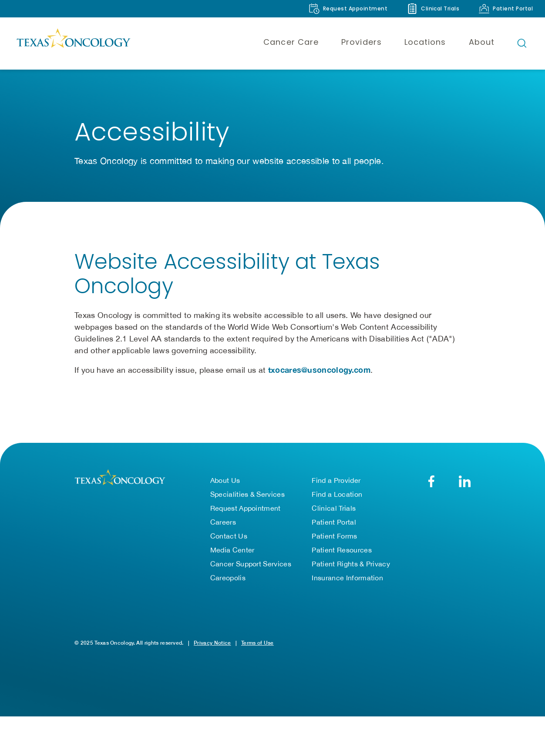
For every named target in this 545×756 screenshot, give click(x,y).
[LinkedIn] (465, 481)
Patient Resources (341, 550)
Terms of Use (257, 643)
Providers (362, 42)
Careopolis (228, 578)
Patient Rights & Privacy (351, 564)
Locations (425, 42)
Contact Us (229, 536)
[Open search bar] (522, 43)
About (482, 42)
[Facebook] (431, 481)
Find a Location (337, 494)
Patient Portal (334, 522)
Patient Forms (334, 536)
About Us (225, 480)
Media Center (232, 550)
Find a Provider (336, 480)
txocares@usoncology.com (319, 370)
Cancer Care (291, 42)
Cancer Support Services (251, 564)
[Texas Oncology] (73, 43)
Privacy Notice (212, 643)
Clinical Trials (334, 508)
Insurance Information (347, 578)
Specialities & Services (247, 494)
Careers (223, 522)
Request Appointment (246, 508)
